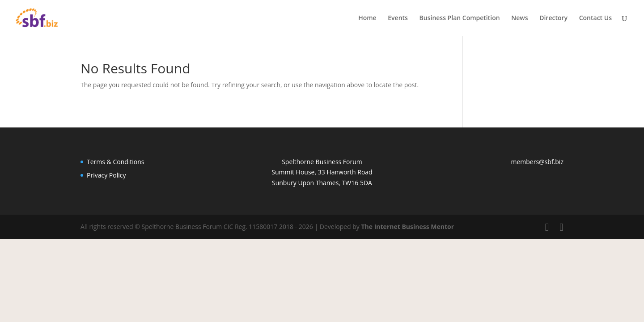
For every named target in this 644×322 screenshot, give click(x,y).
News (519, 18)
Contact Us (595, 18)
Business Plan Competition (460, 18)
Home (367, 18)
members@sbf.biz (537, 162)
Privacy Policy (106, 175)
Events (398, 18)
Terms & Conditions (116, 162)
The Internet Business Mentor (407, 227)
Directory (553, 18)
